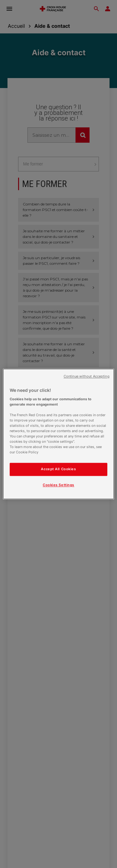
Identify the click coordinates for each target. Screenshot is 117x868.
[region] (58, 434)
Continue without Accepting (87, 376)
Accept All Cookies (58, 469)
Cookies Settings (58, 485)
